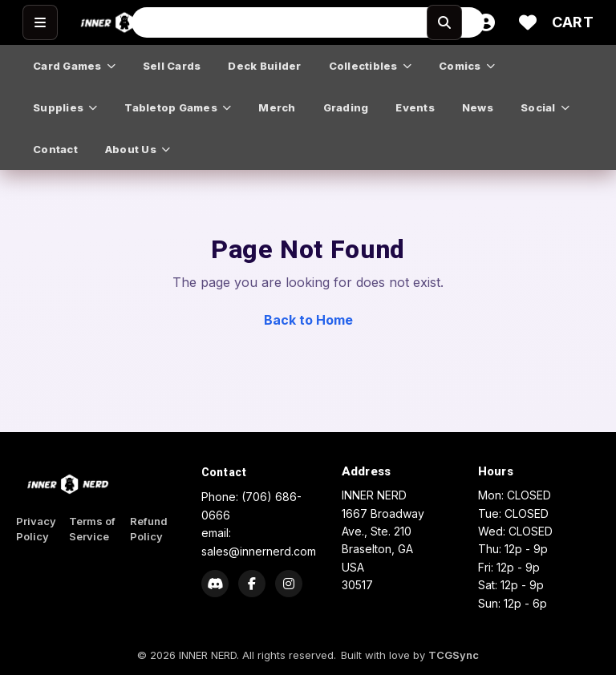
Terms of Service (92, 529)
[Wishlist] (528, 22)
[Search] (444, 22)
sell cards (172, 66)
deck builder (264, 66)
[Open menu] (40, 22)
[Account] (486, 22)
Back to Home (308, 320)
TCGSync (454, 655)
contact (55, 149)
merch (277, 107)
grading (346, 107)
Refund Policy (149, 529)
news (478, 107)
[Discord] (215, 584)
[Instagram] (289, 584)
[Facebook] (252, 584)
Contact (224, 472)
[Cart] (573, 22)
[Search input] (308, 22)
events (415, 107)
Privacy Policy (36, 529)
